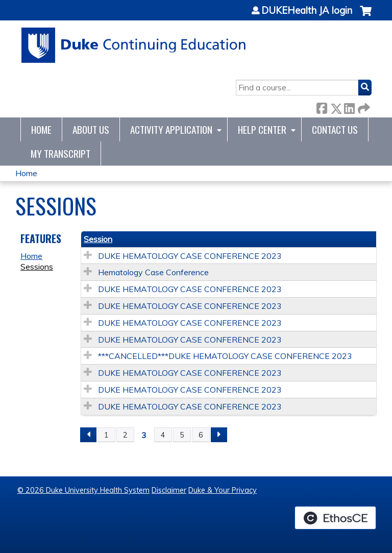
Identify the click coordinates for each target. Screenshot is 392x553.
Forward (363, 106)
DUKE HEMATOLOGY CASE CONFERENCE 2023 (190, 256)
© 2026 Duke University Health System (83, 490)
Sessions (37, 267)
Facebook (322, 106)
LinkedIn (349, 106)
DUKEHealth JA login (307, 11)
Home (41, 129)
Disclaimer (169, 490)
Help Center (262, 129)
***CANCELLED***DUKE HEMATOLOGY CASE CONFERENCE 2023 (225, 356)
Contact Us (335, 129)
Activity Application (171, 129)
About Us (91, 129)
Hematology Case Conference (153, 272)
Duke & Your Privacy (223, 490)
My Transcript (60, 153)
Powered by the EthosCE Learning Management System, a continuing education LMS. (335, 518)
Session (98, 239)
